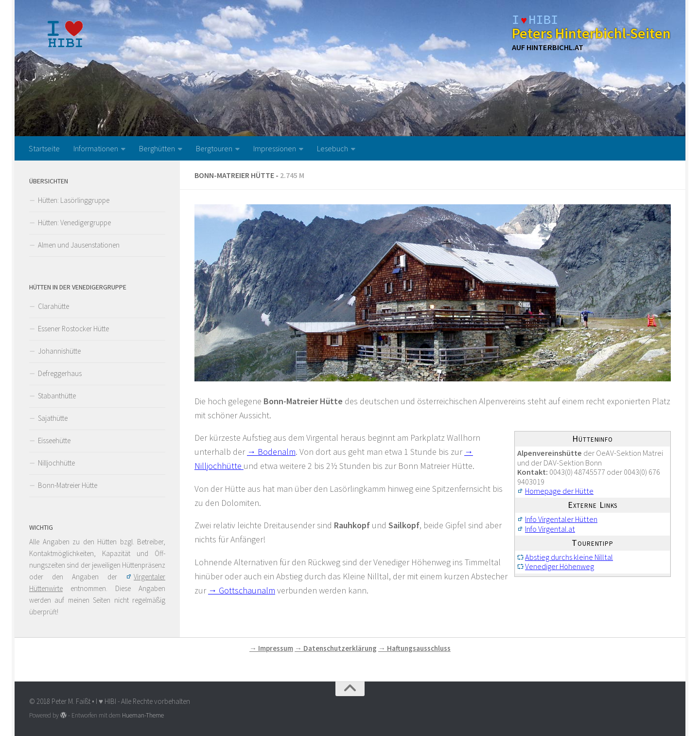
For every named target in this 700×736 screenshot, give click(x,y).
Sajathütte (53, 418)
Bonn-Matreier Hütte (68, 485)
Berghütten (157, 148)
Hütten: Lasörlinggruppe (74, 200)
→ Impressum (271, 648)
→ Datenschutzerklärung (336, 648)
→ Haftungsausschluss (414, 648)
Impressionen (275, 148)
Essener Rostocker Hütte (73, 329)
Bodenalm (277, 452)
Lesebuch (332, 148)
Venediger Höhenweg (560, 566)
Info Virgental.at (550, 529)
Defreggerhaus (60, 373)
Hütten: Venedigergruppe (74, 223)
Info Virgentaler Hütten (561, 519)
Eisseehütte (54, 440)
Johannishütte (59, 351)
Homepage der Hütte (559, 491)
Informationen (96, 148)
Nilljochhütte (56, 463)
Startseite (44, 148)
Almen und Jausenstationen (79, 245)
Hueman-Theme (143, 715)
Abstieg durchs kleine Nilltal (569, 557)
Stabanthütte (57, 396)
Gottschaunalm (247, 590)
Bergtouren (214, 148)
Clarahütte (53, 306)
